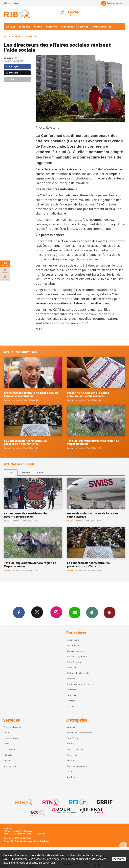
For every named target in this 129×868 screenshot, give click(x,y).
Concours (71, 706)
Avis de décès (10, 766)
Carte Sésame (73, 738)
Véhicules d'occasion (13, 727)
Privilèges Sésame (12, 738)
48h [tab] (11, 472)
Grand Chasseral (74, 662)
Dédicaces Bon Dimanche (78, 673)
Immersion (71, 667)
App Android (110, 612)
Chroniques (68, 27)
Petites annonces (11, 749)
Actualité (18, 36)
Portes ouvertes (102, 27)
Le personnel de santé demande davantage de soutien (25, 515)
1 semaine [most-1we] (25, 472)
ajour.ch (11, 27)
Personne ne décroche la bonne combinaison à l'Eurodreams (88, 394)
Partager (12, 66)
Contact (70, 771)
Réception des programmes (79, 733)
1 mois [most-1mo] (40, 472)
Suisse (33, 36)
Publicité (70, 744)
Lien (10, 79)
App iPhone (92, 612)
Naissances (71, 679)
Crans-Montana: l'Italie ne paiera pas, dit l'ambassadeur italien (31, 394)
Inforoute (8, 755)
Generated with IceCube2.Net (36, 841)
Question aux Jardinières (78, 684)
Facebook (19, 612)
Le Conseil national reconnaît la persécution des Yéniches (25, 442)
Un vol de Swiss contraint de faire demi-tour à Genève (94, 515)
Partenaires (72, 755)
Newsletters (75, 612)
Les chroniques (73, 645)
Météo (6, 744)
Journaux (25, 27)
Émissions (52, 27)
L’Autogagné (72, 690)
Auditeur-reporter (112, 3)
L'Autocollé (71, 695)
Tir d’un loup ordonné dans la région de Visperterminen (93, 442)
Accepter (119, 859)
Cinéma (7, 733)
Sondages (71, 701)
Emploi (7, 760)
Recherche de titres (76, 651)
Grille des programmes (77, 656)
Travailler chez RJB (75, 749)
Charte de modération (77, 766)
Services (83, 27)
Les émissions (73, 640)
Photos (38, 27)
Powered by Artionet (13, 841)
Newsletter (71, 777)
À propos (71, 727)
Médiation (71, 760)
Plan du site (40, 834)
